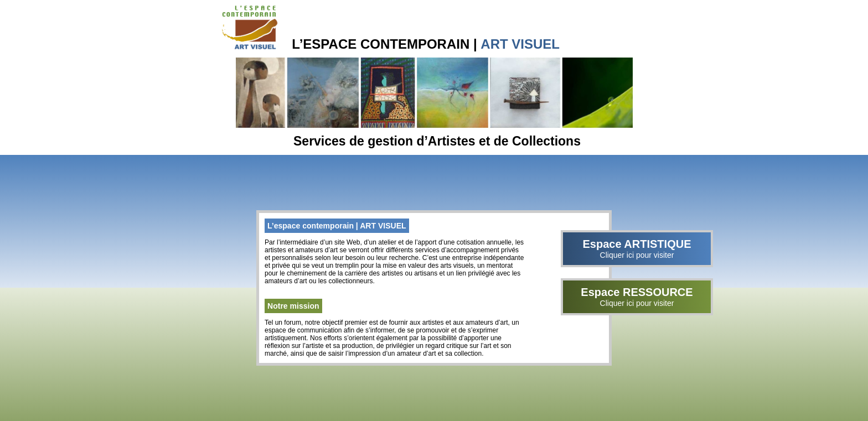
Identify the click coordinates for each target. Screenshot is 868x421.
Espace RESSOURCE (637, 297)
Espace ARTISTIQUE (637, 249)
